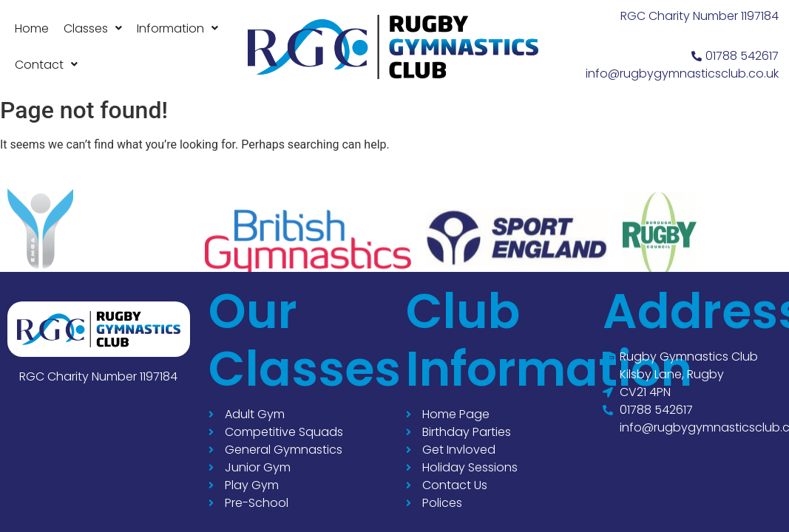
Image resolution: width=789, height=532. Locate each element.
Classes (93, 28)
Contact (46, 65)
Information (177, 28)
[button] (93, 28)
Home (32, 28)
